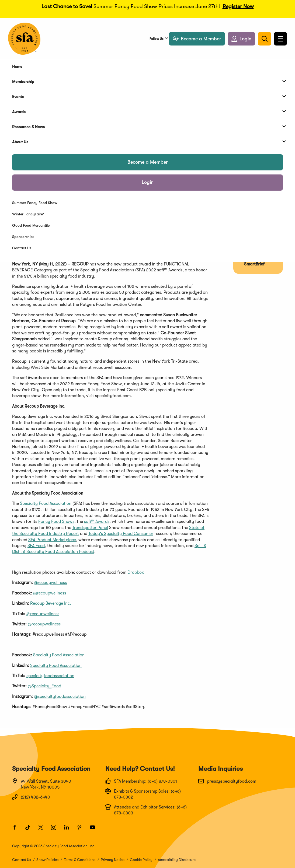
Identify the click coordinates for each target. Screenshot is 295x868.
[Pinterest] (82, 830)
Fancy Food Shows (56, 521)
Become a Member (148, 162)
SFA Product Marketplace (52, 540)
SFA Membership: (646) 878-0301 (141, 781)
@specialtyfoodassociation (60, 696)
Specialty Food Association (46, 503)
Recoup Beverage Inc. (51, 603)
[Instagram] (56, 830)
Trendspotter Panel (90, 528)
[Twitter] (43, 830)
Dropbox (136, 572)
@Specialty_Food (44, 686)
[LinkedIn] (69, 830)
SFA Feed (36, 546)
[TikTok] (30, 830)
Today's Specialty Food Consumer (121, 534)
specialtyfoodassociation (50, 676)
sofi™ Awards (97, 521)
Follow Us (156, 39)
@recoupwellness (50, 583)
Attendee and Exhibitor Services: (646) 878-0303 (146, 810)
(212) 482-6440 (31, 797)
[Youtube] (95, 830)
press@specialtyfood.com (227, 781)
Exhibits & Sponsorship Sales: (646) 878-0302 (143, 794)
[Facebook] (17, 830)
